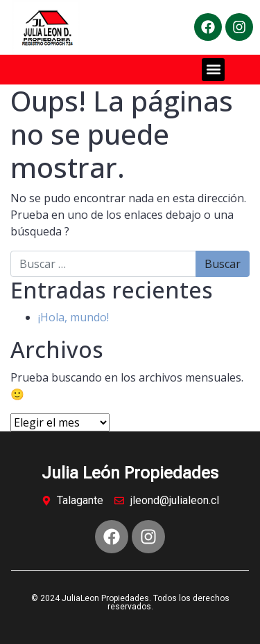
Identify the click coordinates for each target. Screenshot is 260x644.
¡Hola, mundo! (73, 317)
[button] (213, 70)
